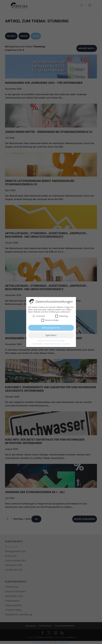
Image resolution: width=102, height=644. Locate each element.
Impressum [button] (66, 343)
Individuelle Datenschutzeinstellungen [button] (51, 340)
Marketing (62, 315)
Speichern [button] (51, 335)
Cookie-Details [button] (37, 343)
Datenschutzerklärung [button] (52, 343)
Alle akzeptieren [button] (51, 327)
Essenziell (39, 315)
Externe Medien (50, 319)
